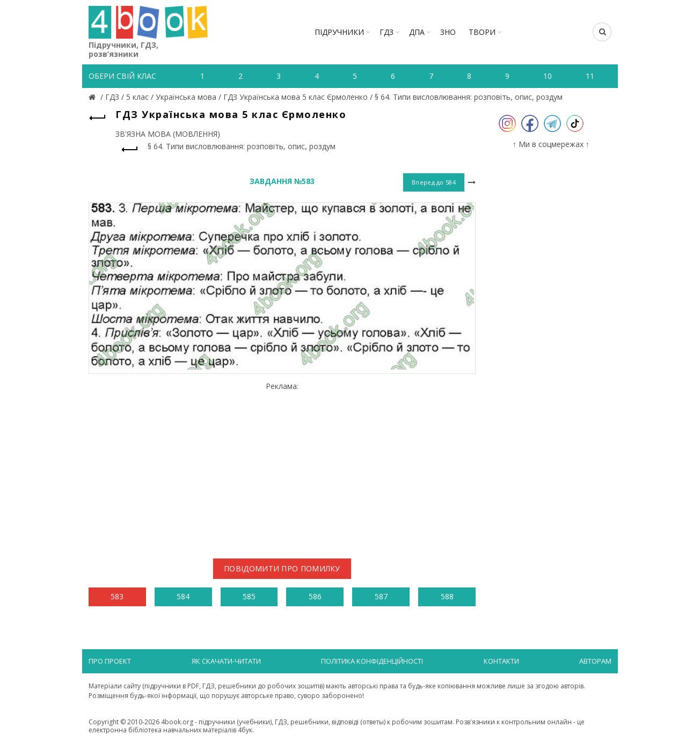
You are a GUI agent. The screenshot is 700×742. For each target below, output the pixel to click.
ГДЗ (387, 32)
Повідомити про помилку (282, 568)
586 (315, 596)
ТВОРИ (482, 32)
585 (249, 596)
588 (447, 596)
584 (183, 596)
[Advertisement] (282, 466)
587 (381, 596)
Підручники (339, 32)
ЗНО (448, 32)
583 (117, 596)
